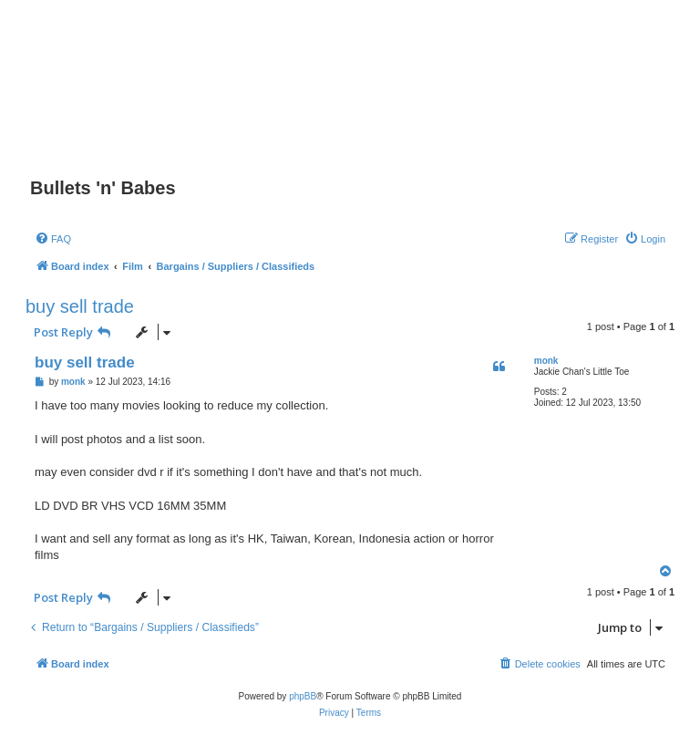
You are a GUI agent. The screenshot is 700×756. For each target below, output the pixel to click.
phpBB (303, 696)
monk (546, 361)
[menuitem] (53, 239)
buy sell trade (80, 306)
